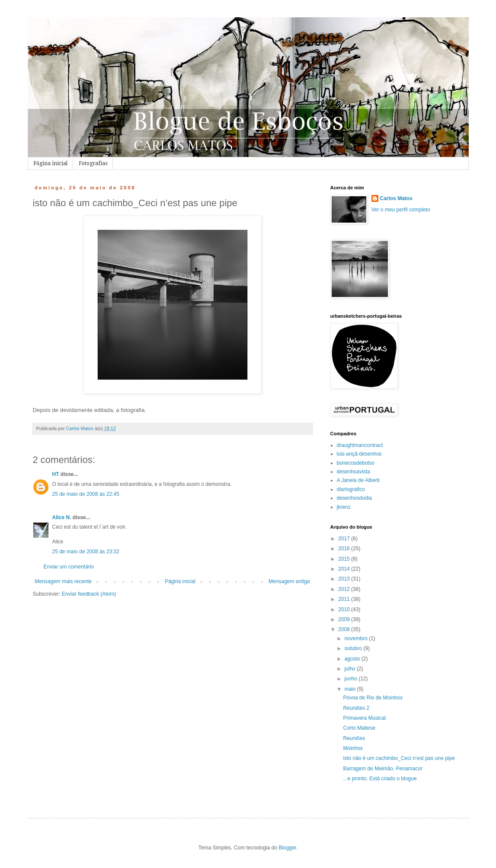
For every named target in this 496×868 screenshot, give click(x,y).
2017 (345, 539)
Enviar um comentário (69, 567)
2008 (345, 629)
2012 (345, 589)
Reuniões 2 (356, 708)
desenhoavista (354, 472)
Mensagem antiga (289, 581)
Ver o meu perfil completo (401, 210)
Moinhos (353, 748)
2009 (345, 619)
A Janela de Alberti (358, 480)
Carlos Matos (396, 198)
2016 (345, 549)
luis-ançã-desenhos (359, 454)
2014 (345, 569)
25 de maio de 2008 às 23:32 (86, 552)
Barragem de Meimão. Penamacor (382, 769)
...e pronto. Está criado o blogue (380, 779)
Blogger (287, 848)
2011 (345, 599)
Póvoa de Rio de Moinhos (373, 698)
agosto (353, 659)
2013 (345, 579)
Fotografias (93, 163)
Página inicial (50, 163)
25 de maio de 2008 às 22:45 (86, 494)
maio (350, 689)
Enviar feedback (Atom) (89, 594)
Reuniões (354, 738)
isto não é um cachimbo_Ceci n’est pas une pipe (399, 758)
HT (56, 474)
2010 (345, 610)
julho (350, 669)
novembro (357, 638)
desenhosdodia (354, 498)
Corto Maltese (359, 728)
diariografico (351, 489)
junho (351, 679)
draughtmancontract (360, 445)
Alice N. (62, 517)
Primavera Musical (364, 718)
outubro (354, 648)
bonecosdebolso (356, 463)
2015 (345, 559)
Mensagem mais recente (63, 581)
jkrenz (344, 507)
